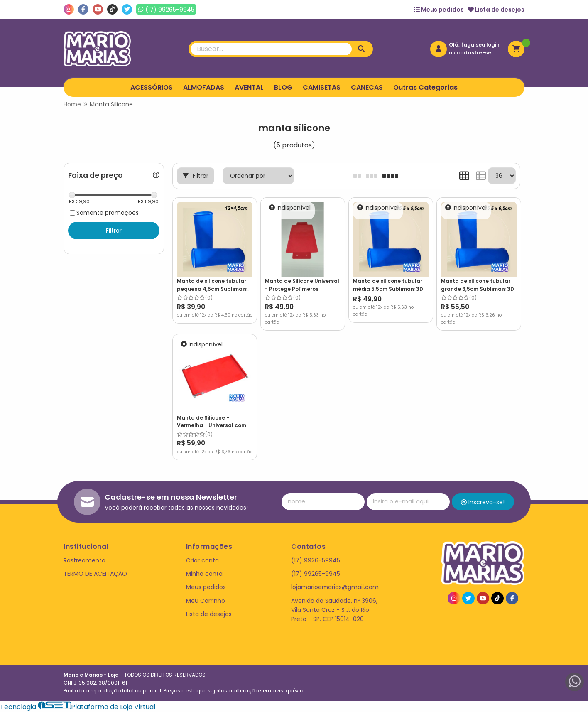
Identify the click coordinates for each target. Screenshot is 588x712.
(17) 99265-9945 (316, 574)
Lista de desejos (496, 10)
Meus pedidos (439, 10)
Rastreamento (85, 560)
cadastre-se (474, 53)
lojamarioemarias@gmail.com (335, 587)
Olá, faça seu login (474, 45)
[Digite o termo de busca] (271, 49)
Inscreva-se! (483, 502)
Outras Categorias (425, 87)
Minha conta (204, 574)
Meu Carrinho (206, 601)
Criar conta (202, 560)
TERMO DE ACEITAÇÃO (95, 574)
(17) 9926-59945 (316, 560)
